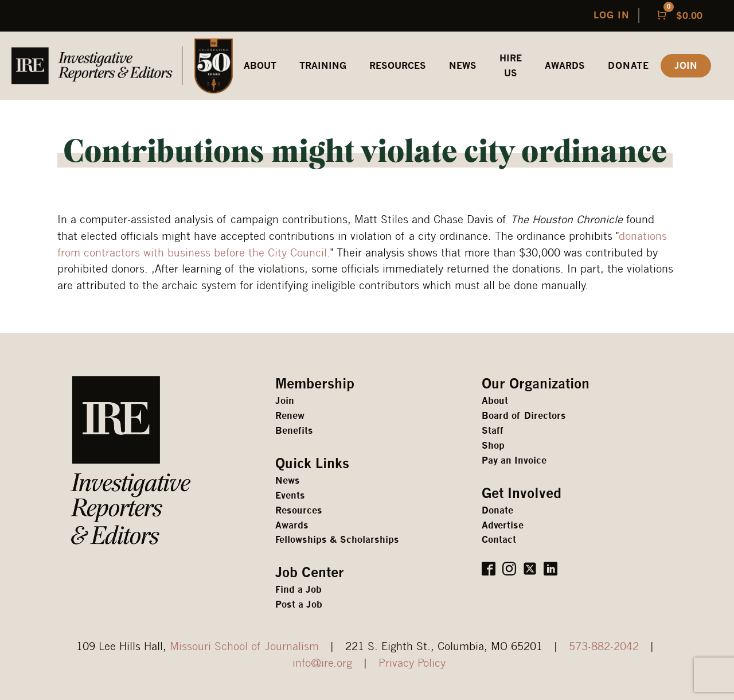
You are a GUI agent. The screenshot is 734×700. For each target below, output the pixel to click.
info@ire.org (322, 662)
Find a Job (298, 590)
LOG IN (612, 15)
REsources (398, 66)
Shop (493, 446)
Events (290, 495)
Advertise (503, 525)
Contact (499, 540)
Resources (299, 510)
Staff (493, 431)
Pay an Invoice (514, 460)
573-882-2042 (604, 646)
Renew (290, 416)
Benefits (294, 431)
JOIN (686, 66)
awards (565, 66)
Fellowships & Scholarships (337, 540)
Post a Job (299, 604)
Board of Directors (524, 416)
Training (323, 66)
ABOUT (260, 66)
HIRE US (511, 66)
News (463, 66)
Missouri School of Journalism (244, 646)
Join (285, 401)
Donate (628, 66)
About (495, 401)
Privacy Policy (412, 662)
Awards (292, 525)
